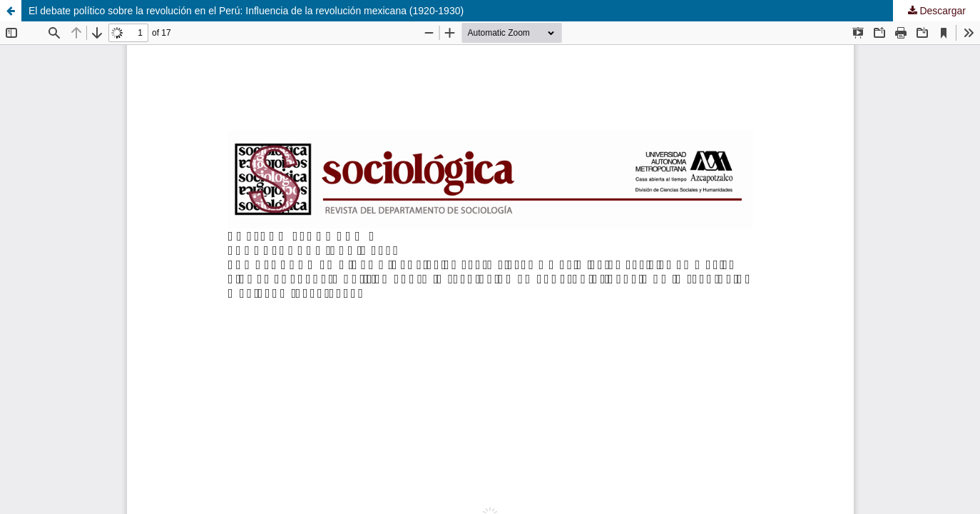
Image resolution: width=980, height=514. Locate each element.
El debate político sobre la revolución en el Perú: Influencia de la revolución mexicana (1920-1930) (246, 11)
